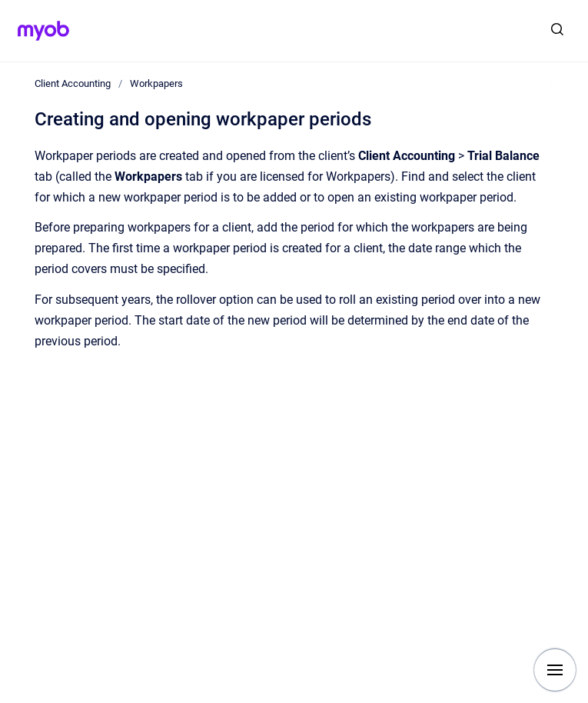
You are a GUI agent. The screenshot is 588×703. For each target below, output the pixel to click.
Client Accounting (73, 83)
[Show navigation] (555, 670)
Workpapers (156, 83)
